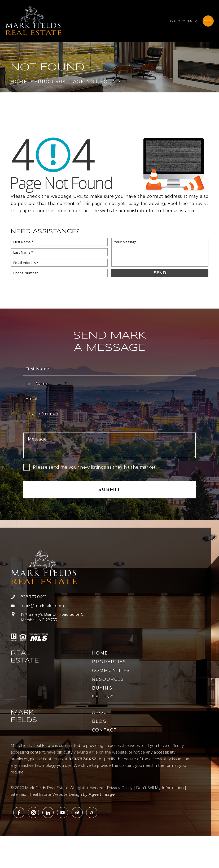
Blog (99, 721)
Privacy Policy (120, 788)
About (101, 713)
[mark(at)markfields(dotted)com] (47, 606)
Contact (104, 730)
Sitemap (18, 794)
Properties (109, 662)
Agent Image (102, 794)
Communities (111, 671)
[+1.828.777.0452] (183, 21)
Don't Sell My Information (160, 788)
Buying (102, 688)
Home (100, 653)
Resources (108, 679)
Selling (103, 697)
